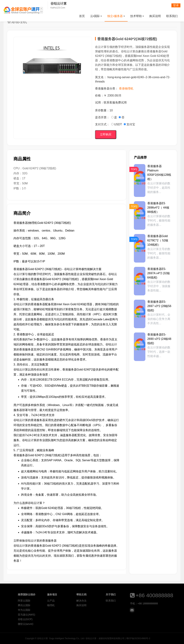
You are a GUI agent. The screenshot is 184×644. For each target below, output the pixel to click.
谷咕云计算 (23, 10)
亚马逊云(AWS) (86, 615)
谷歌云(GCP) (85, 619)
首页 (82, 16)
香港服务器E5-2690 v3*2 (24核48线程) (159, 339)
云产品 (111, 601)
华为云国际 (84, 610)
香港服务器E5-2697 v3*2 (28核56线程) (159, 306)
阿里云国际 (84, 601)
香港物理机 (126, 89)
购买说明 (155, 16)
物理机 (111, 605)
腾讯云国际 (84, 605)
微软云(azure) (85, 624)
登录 (176, 5)
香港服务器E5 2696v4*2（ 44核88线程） (158, 208)
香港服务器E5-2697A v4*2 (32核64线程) (159, 273)
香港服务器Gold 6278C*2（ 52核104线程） (158, 240)
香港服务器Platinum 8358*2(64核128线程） (159, 173)
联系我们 (172, 16)
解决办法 (141, 601)
